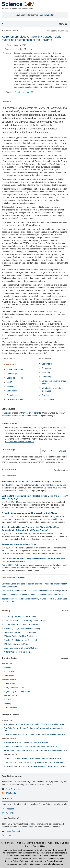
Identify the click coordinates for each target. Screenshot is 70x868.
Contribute (29, 843)
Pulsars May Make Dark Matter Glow (19, 544)
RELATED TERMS (45, 359)
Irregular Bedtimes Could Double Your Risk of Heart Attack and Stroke (32, 595)
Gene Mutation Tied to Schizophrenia (20, 632)
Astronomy (46, 368)
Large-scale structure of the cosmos (54, 382)
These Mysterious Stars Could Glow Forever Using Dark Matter (31, 482)
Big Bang (46, 372)
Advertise (40, 843)
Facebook (10, 809)
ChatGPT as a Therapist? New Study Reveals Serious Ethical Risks (33, 762)
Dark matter (47, 364)
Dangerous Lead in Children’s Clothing (21, 648)
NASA (9, 382)
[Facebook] (15, 92)
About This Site (8, 843)
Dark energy (47, 377)
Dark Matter (12, 391)
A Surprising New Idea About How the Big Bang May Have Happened (34, 724)
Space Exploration (15, 369)
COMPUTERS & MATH (10, 696)
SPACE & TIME (7, 664)
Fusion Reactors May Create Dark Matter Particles (26, 742)
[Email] (32, 92)
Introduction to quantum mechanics (52, 389)
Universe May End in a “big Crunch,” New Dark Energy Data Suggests (34, 734)
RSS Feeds (11, 793)
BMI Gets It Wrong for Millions (17, 644)
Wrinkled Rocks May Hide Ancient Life (20, 636)
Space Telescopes (15, 378)
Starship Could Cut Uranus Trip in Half (20, 640)
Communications (11, 707)
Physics (45, 395)
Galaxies (11, 386)
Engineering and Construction (17, 692)
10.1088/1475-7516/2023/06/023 (19, 442)
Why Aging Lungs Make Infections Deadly (22, 628)
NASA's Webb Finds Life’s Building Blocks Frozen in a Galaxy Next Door (35, 750)
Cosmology (12, 374)
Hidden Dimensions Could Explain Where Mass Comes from (30, 746)
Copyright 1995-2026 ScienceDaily (19, 850)
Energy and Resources (14, 687)
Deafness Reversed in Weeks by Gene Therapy (25, 621)
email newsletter (46, 15)
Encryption (8, 700)
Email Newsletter (13, 789)
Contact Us (10, 835)
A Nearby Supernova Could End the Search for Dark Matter (29, 513)
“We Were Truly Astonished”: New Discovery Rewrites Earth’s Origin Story (34, 591)
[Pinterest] (23, 92)
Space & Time (10, 364)
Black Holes (9, 671)
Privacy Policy (53, 843)
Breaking (6, 611)
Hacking (7, 703)
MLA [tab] (44, 451)
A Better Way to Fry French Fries (18, 652)
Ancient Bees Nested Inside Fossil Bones (22, 625)
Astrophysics (12, 395)
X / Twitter (10, 813)
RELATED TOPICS (10, 359)
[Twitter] (19, 92)
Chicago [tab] (62, 451)
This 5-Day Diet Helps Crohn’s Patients (21, 617)
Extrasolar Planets (15, 399)
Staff (19, 843)
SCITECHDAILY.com (19, 577)
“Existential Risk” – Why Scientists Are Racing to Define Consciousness (35, 766)
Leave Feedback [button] (13, 831)
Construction (9, 684)
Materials (6, 413)
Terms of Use (39, 846)
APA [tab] (52, 451)
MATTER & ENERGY (9, 680)
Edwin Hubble (48, 399)
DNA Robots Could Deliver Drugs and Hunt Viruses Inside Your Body (34, 758)
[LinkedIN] (28, 92)
